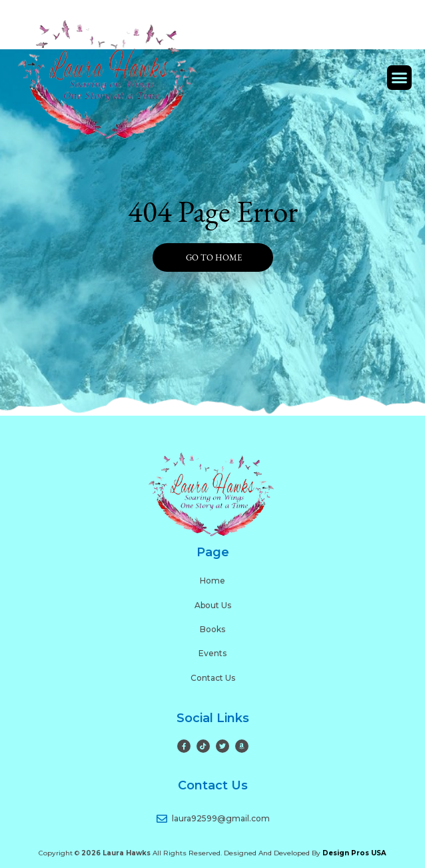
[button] (400, 78)
